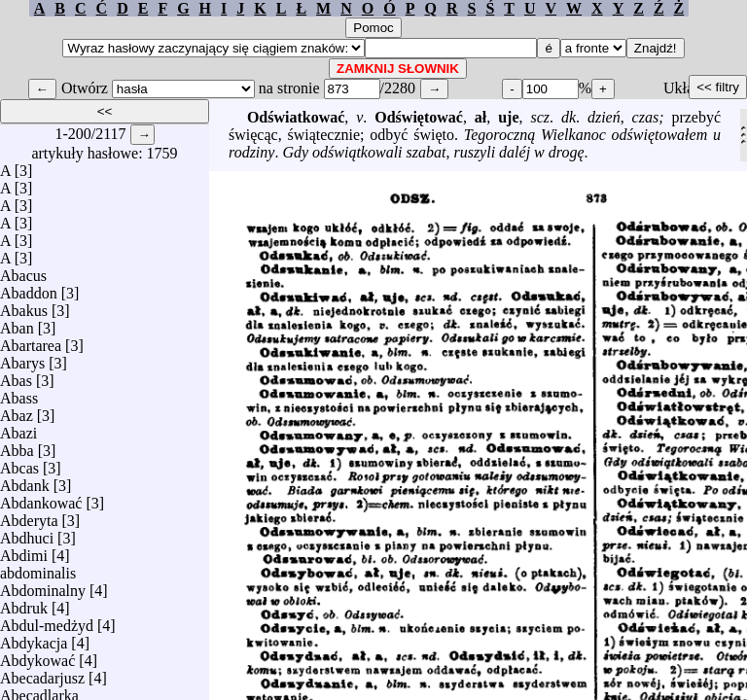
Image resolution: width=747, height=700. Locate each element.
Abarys (22, 358)
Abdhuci (27, 533)
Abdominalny (43, 586)
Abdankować (41, 498)
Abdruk (24, 603)
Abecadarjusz (42, 673)
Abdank (25, 481)
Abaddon (29, 288)
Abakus (24, 306)
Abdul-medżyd (47, 621)
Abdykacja (34, 638)
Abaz (17, 411)
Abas (16, 376)
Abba (17, 446)
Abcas (19, 463)
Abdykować (37, 656)
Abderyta (29, 516)
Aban (17, 323)
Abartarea (31, 341)
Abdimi (24, 551)
